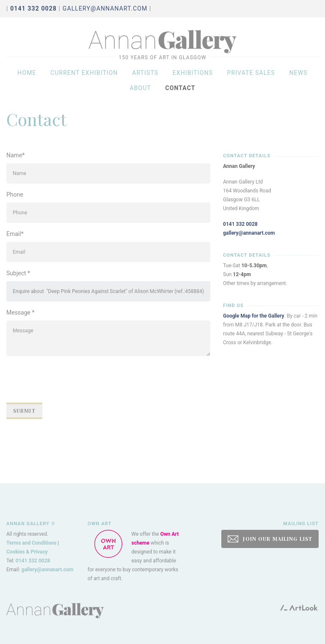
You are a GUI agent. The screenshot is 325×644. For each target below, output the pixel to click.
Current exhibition (84, 73)
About (140, 88)
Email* (15, 234)
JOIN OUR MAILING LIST (270, 539)
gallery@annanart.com (105, 8)
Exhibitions (193, 73)
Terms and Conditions (31, 543)
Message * (21, 312)
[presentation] (71, 379)
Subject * (18, 273)
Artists (145, 73)
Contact (180, 88)
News (298, 73)
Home (27, 73)
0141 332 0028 (240, 224)
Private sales (251, 73)
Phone (15, 195)
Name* (15, 155)
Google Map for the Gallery (254, 316)
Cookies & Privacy (27, 552)
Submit (24, 411)
